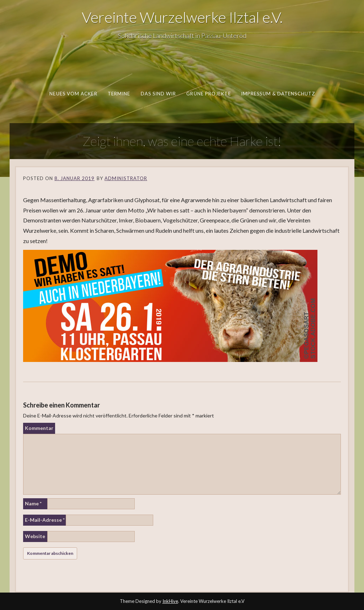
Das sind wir (158, 94)
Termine (119, 94)
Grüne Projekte (208, 94)
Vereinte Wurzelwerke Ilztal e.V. (182, 17)
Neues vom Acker (73, 94)
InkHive (170, 601)
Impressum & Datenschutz (278, 94)
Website (35, 536)
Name (33, 503)
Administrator (126, 178)
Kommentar (39, 428)
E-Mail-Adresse (45, 520)
